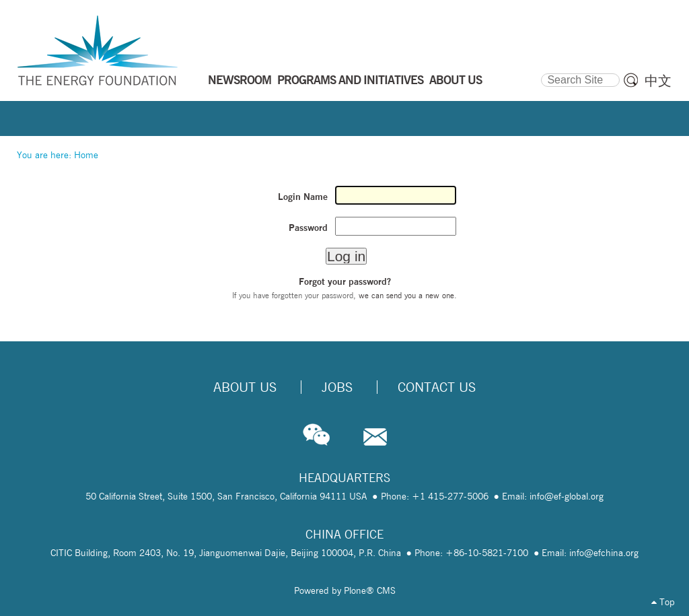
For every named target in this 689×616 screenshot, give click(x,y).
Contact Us (437, 387)
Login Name (303, 197)
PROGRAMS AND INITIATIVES (350, 79)
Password (308, 228)
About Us (245, 387)
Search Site (541, 71)
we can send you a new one (406, 295)
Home (86, 155)
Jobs (337, 387)
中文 (658, 81)
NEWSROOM (240, 79)
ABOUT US (456, 79)
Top (663, 602)
